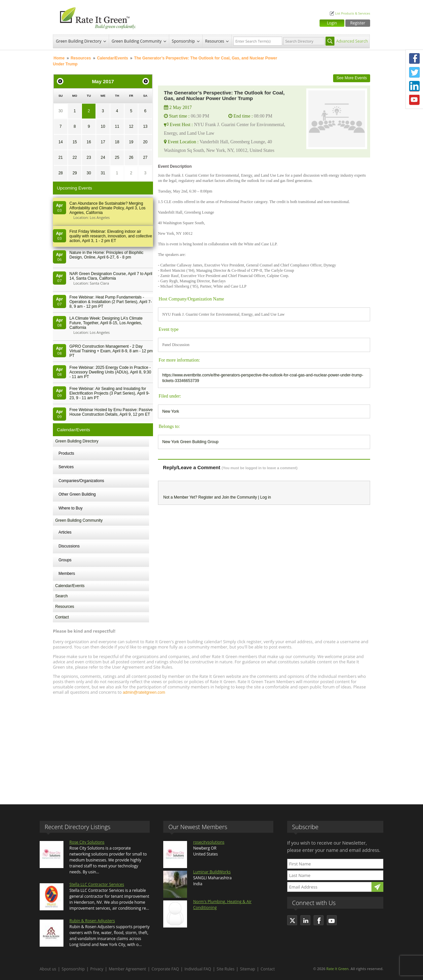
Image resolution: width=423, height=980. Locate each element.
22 (75, 157)
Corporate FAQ (165, 969)
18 (117, 142)
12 (131, 126)
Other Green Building (77, 494)
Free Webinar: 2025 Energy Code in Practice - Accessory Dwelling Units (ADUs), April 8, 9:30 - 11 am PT (110, 372)
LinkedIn (414, 86)
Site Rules (226, 969)
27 (145, 157)
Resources (215, 41)
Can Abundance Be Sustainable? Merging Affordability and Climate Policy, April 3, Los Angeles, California (107, 208)
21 (61, 157)
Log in (266, 497)
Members (67, 574)
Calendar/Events (112, 58)
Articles (65, 532)
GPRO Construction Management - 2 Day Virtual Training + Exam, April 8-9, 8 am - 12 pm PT (111, 351)
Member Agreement (127, 969)
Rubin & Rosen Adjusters (92, 921)
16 (89, 142)
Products (66, 453)
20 (145, 142)
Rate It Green (337, 969)
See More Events (352, 78)
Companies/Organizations (81, 481)
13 (145, 126)
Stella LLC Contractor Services (97, 884)
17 (103, 142)
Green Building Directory (79, 41)
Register (358, 23)
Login (332, 23)
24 (103, 157)
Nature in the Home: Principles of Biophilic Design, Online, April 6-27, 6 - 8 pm (106, 255)
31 (103, 173)
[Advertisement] (211, 747)
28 (61, 173)
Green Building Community (137, 41)
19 (131, 142)
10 (103, 126)
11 (117, 126)
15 (75, 142)
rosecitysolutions (209, 842)
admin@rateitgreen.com (144, 692)
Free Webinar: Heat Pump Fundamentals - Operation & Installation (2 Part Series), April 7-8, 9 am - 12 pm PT (111, 302)
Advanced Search (352, 41)
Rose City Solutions (87, 842)
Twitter (414, 72)
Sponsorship (183, 41)
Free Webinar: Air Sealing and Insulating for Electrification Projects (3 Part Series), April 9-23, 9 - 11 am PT (110, 393)
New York (171, 411)
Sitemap (248, 969)
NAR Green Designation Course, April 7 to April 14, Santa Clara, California (111, 276)
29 (75, 173)
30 (61, 111)
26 (131, 157)
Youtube (414, 100)
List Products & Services (353, 13)
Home (59, 58)
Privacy (97, 969)
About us (48, 969)
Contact (62, 617)
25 (117, 157)
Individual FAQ (198, 969)
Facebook (414, 58)
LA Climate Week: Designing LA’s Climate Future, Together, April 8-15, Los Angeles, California (106, 323)
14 (61, 142)
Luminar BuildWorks (212, 872)
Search (61, 596)
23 (89, 157)
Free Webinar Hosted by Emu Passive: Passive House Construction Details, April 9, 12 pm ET (111, 412)
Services (66, 467)
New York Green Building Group (190, 442)
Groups (65, 560)
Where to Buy (71, 508)
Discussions (69, 546)
